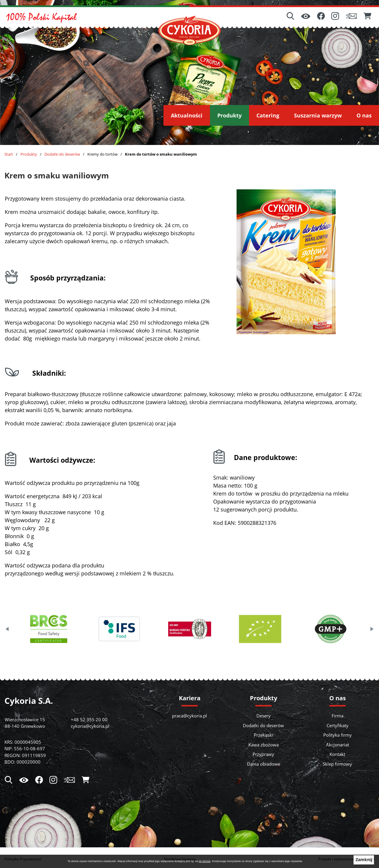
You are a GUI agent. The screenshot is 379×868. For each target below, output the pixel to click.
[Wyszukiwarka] (290, 17)
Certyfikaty (338, 725)
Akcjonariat (338, 745)
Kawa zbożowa (264, 745)
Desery (264, 716)
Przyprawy (263, 754)
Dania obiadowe (264, 764)
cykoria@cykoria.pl (90, 726)
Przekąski (263, 735)
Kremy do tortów (102, 154)
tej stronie (205, 861)
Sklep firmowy (337, 764)
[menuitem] (187, 115)
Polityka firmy (338, 735)
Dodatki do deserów (62, 154)
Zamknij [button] (364, 860)
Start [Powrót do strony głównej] (9, 154)
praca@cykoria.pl (189, 716)
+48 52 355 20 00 (89, 719)
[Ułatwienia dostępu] (306, 17)
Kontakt (337, 754)
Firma (338, 716)
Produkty (29, 154)
